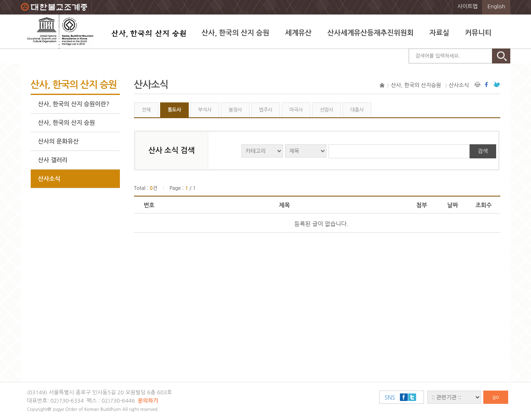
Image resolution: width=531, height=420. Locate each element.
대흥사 (357, 110)
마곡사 (296, 110)
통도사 (174, 110)
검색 (483, 151)
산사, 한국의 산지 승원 (235, 33)
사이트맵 (468, 6)
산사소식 (49, 179)
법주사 (265, 110)
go (496, 397)
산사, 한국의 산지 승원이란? (74, 104)
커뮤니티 (478, 33)
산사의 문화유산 (58, 141)
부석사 (205, 110)
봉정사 (235, 110)
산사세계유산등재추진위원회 (370, 33)
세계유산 (298, 33)
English (496, 6)
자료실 (439, 33)
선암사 (326, 110)
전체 (146, 110)
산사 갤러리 (53, 160)
